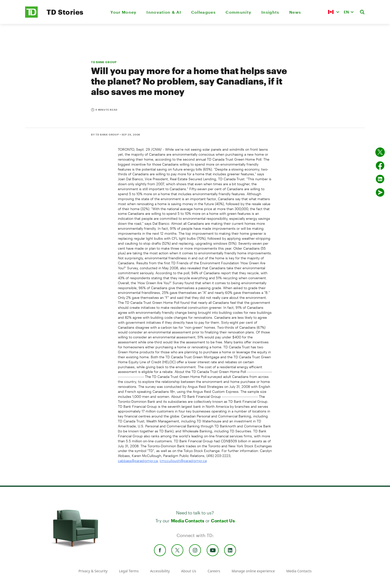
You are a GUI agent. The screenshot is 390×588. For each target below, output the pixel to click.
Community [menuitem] (238, 12)
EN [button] (346, 12)
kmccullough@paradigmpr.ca (183, 461)
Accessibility (160, 571)
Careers (214, 571)
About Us (189, 571)
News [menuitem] (295, 12)
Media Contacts (188, 521)
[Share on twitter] (380, 152)
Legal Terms (129, 571)
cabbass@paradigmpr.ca (138, 461)
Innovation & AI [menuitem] (164, 12)
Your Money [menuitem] (123, 12)
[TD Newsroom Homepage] (31, 16)
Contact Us (223, 521)
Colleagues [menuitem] (203, 12)
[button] (334, 12)
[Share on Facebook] (380, 166)
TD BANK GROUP (104, 62)
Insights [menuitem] (270, 12)
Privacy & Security (93, 571)
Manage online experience (253, 571)
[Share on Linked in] (380, 179)
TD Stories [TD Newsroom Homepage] (65, 12)
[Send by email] (380, 192)
